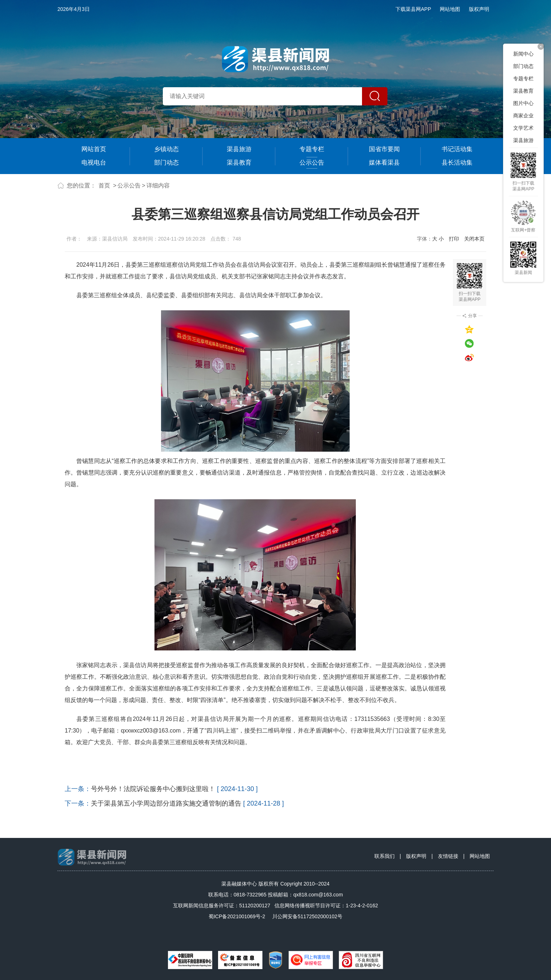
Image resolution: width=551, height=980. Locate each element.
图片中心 (523, 103)
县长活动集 (457, 163)
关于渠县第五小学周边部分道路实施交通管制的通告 (166, 803)
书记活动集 (457, 149)
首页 (104, 185)
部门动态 (166, 163)
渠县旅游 (239, 149)
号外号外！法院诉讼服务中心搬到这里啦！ (153, 789)
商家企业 (523, 116)
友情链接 (448, 856)
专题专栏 (312, 149)
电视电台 (94, 163)
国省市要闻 (384, 149)
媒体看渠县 (384, 163)
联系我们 (385, 856)
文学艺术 (523, 128)
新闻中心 (523, 54)
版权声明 (479, 9)
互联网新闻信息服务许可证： (222, 906)
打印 (454, 239)
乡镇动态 (166, 149)
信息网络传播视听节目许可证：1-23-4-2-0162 (326, 906)
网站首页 (94, 149)
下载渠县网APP (413, 9)
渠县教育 (239, 163)
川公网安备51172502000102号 (307, 916)
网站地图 (450, 9)
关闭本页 (474, 239)
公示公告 (312, 163)
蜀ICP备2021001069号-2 (237, 916)
